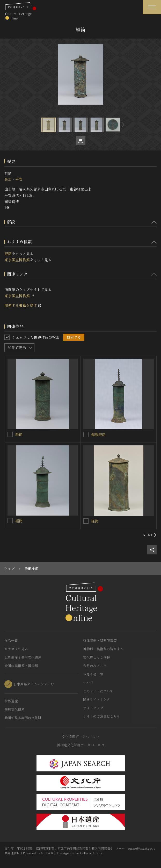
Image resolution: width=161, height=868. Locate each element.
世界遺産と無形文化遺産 (23, 657)
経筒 (8, 254)
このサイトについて (98, 691)
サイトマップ (93, 708)
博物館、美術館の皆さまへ (103, 649)
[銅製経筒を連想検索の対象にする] (86, 435)
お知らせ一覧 (93, 674)
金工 (8, 179)
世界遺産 (11, 701)
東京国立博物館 (17, 260)
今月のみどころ (95, 666)
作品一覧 (11, 641)
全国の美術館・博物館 (21, 666)
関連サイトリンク (97, 699)
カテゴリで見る (16, 649)
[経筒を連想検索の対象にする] (10, 434)
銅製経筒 (98, 435)
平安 (19, 179)
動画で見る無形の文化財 (23, 718)
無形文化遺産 (14, 709)
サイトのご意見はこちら (102, 716)
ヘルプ (88, 682)
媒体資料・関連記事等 (100, 641)
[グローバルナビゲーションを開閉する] (152, 7)
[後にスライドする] (122, 125)
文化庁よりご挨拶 (97, 657)
